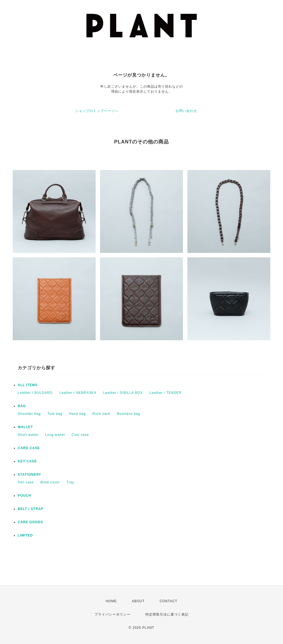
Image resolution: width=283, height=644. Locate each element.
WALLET (25, 427)
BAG (22, 406)
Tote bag (55, 414)
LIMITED (25, 535)
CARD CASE (29, 448)
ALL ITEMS (28, 385)
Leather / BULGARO (35, 393)
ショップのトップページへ (97, 111)
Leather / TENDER (166, 393)
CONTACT (168, 601)
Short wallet (28, 435)
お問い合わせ (186, 111)
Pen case (26, 482)
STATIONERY (29, 475)
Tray (70, 482)
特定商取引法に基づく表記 (167, 614)
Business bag (129, 414)
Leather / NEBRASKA (78, 393)
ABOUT (138, 601)
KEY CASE (27, 461)
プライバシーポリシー (112, 614)
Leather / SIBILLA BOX (123, 393)
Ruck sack (101, 414)
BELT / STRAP (31, 509)
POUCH (24, 496)
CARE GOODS (30, 522)
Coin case (80, 435)
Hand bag (77, 414)
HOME (111, 601)
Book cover (50, 482)
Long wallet (55, 435)
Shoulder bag (29, 414)
